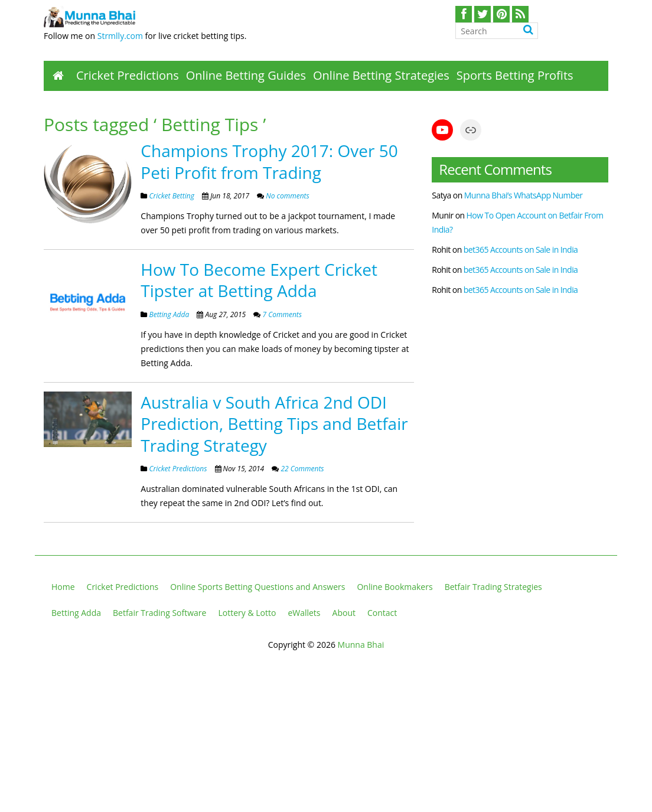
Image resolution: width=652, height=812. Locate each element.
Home (63, 587)
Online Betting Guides (246, 75)
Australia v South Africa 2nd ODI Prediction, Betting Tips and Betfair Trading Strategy (274, 424)
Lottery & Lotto (247, 613)
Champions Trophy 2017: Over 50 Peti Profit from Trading (269, 161)
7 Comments (281, 314)
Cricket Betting (171, 196)
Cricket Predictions (128, 75)
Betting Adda (169, 314)
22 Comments (301, 469)
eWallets (304, 613)
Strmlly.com (120, 36)
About (344, 613)
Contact (382, 613)
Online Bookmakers (395, 587)
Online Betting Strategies (381, 75)
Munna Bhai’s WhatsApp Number (524, 195)
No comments (287, 196)
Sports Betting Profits (515, 75)
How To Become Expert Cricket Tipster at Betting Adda (259, 280)
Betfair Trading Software (159, 613)
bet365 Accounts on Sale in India (521, 250)
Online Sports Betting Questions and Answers (257, 587)
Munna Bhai (361, 645)
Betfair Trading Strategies (493, 587)
